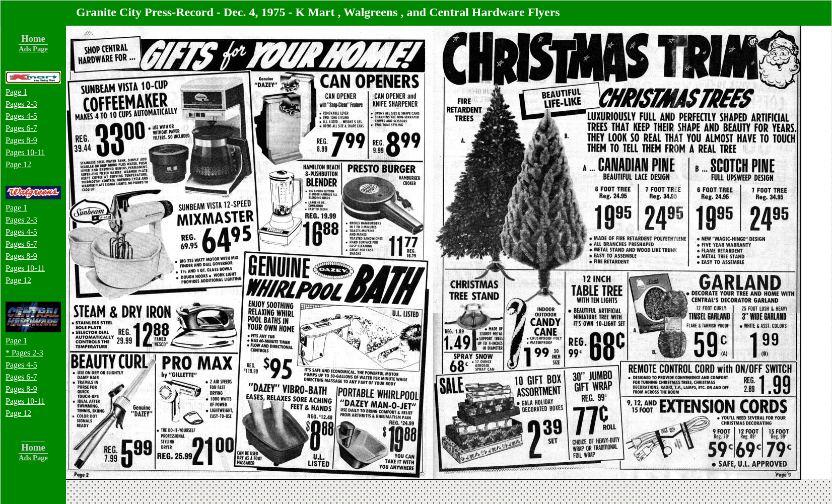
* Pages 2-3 (24, 353)
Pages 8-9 (21, 140)
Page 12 (18, 164)
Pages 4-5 (21, 116)
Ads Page (33, 49)
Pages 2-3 (21, 104)
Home (33, 39)
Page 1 (16, 92)
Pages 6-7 (21, 128)
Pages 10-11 (25, 152)
